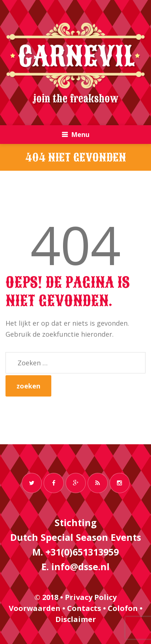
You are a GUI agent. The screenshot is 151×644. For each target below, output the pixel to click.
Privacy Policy (91, 597)
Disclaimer (76, 619)
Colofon (123, 608)
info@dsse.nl (80, 567)
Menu (80, 134)
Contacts (84, 608)
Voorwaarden (35, 608)
